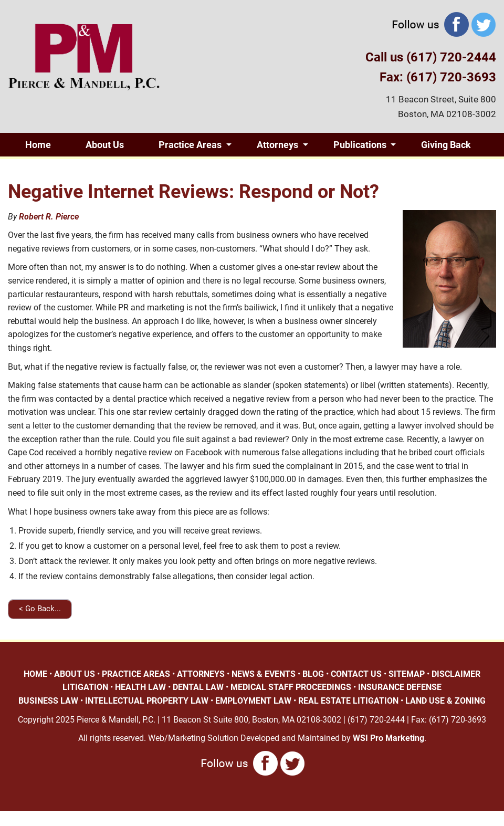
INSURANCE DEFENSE (400, 687)
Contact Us (102, 168)
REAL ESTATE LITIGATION (348, 701)
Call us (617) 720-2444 (431, 57)
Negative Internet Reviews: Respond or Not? (193, 192)
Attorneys (277, 145)
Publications (360, 145)
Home (38, 145)
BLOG (313, 674)
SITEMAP (407, 674)
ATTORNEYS (201, 674)
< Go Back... (40, 609)
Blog (35, 168)
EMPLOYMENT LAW (253, 701)
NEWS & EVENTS (264, 674)
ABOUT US (75, 674)
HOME (35, 674)
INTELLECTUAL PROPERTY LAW (147, 701)
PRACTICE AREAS (136, 674)
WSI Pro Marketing (388, 738)
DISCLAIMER (456, 674)
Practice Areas (190, 145)
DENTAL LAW (198, 687)
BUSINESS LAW (48, 701)
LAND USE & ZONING (445, 701)
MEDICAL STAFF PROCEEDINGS (291, 687)
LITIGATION (85, 687)
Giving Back (446, 145)
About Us (105, 145)
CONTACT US (356, 674)
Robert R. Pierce (49, 217)
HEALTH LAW (140, 687)
